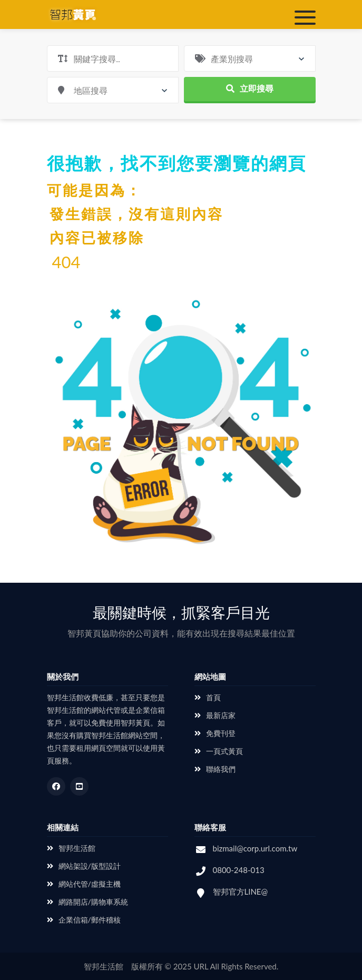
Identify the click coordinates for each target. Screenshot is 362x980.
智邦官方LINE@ (241, 891)
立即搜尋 (250, 88)
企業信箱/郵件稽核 (84, 920)
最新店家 (215, 715)
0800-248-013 (239, 870)
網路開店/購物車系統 (87, 902)
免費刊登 (215, 733)
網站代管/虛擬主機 (84, 884)
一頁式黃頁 (219, 751)
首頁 (208, 697)
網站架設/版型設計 (84, 866)
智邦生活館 (71, 848)
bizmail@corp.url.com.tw (255, 848)
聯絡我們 (215, 769)
